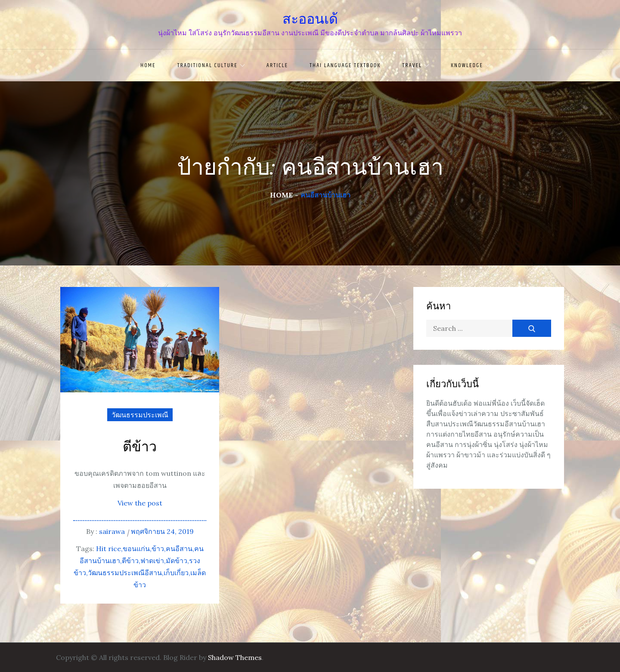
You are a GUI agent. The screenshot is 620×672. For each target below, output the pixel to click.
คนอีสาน (179, 549)
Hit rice (108, 549)
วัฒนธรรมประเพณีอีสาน (125, 573)
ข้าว (158, 549)
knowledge (471, 65)
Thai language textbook (345, 65)
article (277, 65)
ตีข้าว (140, 447)
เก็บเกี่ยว (176, 573)
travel (416, 65)
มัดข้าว (177, 561)
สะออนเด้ (310, 19)
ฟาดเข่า (152, 561)
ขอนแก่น (136, 549)
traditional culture (211, 65)
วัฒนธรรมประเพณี (140, 415)
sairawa (112, 531)
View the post (140, 503)
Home (148, 65)
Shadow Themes (235, 657)
